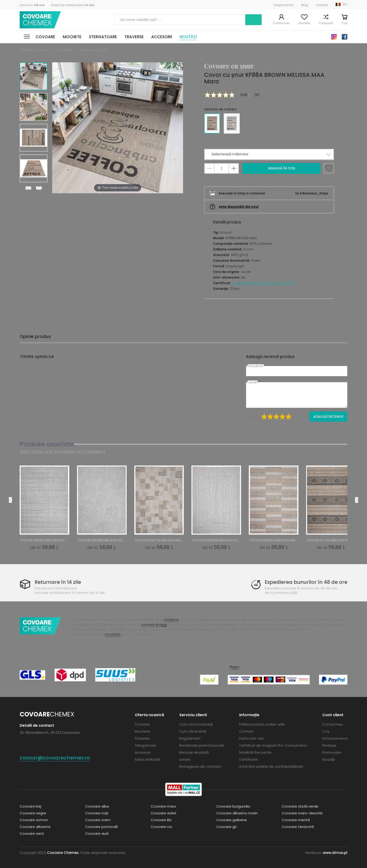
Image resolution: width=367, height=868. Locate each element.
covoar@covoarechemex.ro (55, 758)
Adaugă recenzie (328, 417)
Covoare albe (97, 806)
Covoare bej (30, 806)
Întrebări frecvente (255, 752)
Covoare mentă (296, 820)
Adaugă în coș (281, 168)
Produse (329, 745)
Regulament (190, 738)
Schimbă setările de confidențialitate (271, 766)
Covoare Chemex (40, 20)
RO (345, 4)
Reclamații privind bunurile (202, 745)
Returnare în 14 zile (58, 582)
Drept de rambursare (73, 5)
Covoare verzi (32, 833)
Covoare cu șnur (94, 50)
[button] (269, 154)
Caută (253, 20)
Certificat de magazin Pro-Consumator (273, 745)
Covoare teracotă (298, 827)
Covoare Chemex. (63, 853)
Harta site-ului (251, 738)
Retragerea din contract (200, 766)
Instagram (334, 37)
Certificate (248, 759)
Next (28, 188)
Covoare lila (161, 820)
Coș (345, 23)
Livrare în (32, 5)
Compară (326, 23)
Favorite (304, 23)
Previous (39, 188)
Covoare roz (161, 827)
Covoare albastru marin (237, 813)
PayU (235, 667)
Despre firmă (284, 5)
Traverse (134, 37)
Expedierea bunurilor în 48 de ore (306, 582)
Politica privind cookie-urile (262, 724)
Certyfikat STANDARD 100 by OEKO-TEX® (263, 283)
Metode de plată (194, 752)
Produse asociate (47, 444)
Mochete (72, 37)
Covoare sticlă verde (300, 806)
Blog (305, 5)
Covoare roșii (97, 813)
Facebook (345, 37)
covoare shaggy (154, 625)
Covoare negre (33, 813)
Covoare (45, 37)
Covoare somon (34, 820)
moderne (171, 620)
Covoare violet (164, 813)
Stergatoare (103, 37)
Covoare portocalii (101, 827)
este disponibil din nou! (239, 207)
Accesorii (162, 37)
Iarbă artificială (148, 759)
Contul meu (281, 23)
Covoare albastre (35, 827)
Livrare (185, 759)
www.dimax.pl (335, 853)
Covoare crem (98, 820)
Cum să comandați (196, 724)
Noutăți (188, 37)
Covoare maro (163, 806)
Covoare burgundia (233, 806)
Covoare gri (226, 827)
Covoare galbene (232, 820)
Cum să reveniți (193, 731)
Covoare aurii (97, 833)
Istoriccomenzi (335, 738)
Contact (322, 5)
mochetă (113, 634)
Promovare (332, 752)
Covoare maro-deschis (302, 813)
